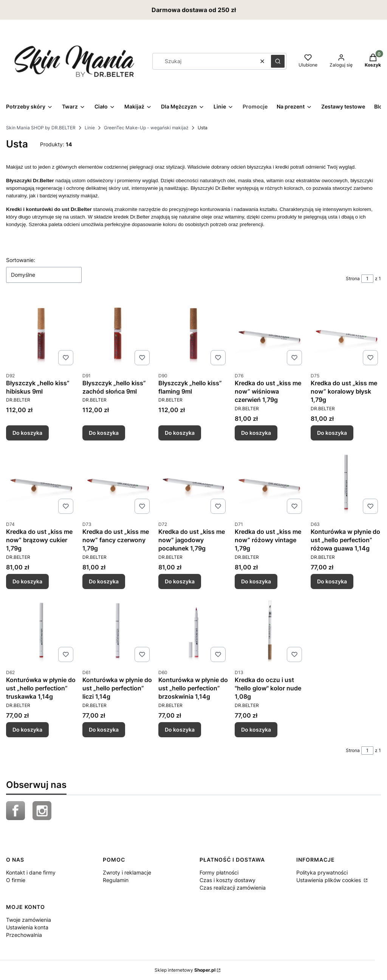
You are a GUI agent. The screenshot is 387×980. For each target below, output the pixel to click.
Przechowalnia (24, 935)
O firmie (16, 880)
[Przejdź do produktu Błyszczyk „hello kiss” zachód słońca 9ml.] (118, 333)
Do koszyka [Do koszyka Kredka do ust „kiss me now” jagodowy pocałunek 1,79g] (180, 581)
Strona (353, 278)
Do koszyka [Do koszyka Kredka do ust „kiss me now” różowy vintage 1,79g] (256, 581)
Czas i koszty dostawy (228, 880)
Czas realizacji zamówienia (233, 888)
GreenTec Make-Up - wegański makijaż (146, 128)
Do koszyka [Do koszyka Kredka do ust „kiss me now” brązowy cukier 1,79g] (27, 581)
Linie (90, 128)
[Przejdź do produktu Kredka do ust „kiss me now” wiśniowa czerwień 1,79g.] (270, 333)
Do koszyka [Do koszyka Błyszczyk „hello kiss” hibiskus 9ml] (27, 433)
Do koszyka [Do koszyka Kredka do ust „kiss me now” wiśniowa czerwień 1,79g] (256, 433)
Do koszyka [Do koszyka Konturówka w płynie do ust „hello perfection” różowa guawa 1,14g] (332, 581)
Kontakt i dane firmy (31, 872)
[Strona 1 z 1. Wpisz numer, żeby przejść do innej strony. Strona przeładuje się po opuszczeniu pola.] (367, 279)
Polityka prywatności (322, 872)
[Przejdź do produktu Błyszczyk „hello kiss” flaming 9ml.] (193, 333)
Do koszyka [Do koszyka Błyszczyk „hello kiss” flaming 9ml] (180, 433)
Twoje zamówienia (29, 920)
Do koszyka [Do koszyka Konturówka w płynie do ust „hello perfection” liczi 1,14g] (104, 730)
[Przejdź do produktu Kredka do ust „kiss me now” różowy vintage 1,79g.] (270, 482)
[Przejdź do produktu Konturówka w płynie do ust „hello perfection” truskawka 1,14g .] (41, 630)
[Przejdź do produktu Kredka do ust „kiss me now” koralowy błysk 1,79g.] (346, 333)
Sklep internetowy (185, 970)
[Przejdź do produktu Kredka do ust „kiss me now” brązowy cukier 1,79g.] (41, 482)
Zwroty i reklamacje (127, 872)
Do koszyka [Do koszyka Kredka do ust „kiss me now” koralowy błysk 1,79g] (332, 433)
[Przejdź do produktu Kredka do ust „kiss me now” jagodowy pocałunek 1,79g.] (193, 482)
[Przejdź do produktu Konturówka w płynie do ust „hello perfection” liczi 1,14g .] (118, 630)
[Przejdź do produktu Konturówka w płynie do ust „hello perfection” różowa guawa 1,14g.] (346, 482)
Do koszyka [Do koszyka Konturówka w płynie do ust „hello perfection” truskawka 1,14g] (27, 730)
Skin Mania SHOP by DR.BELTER (41, 128)
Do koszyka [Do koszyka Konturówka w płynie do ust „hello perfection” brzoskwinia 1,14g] (180, 730)
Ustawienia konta (27, 927)
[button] (278, 61)
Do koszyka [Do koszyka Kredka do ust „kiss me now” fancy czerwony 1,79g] (104, 581)
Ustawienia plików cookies (329, 880)
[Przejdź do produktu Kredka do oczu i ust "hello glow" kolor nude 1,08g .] (270, 630)
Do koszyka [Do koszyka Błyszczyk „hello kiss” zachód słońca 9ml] (104, 433)
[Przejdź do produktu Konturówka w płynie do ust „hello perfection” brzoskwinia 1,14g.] (193, 630)
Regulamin (116, 880)
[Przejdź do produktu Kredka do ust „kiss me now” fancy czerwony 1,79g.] (118, 482)
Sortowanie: (21, 260)
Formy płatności (219, 872)
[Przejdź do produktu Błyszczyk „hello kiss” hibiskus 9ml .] (41, 333)
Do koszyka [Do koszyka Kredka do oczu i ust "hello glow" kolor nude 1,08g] (256, 730)
